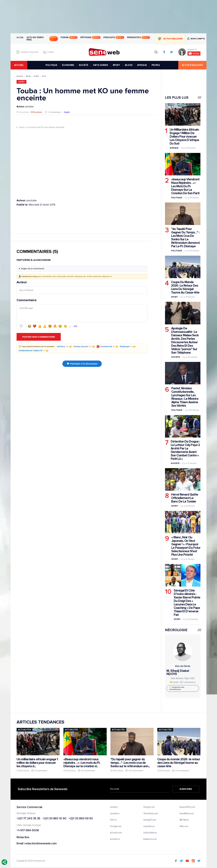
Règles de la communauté (33, 269)
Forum (69, 37)
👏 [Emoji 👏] (65, 326)
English (67, 112)
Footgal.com (116, 826)
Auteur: (82, 287)
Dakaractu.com (150, 839)
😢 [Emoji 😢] (60, 326)
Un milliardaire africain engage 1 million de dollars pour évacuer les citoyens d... (37, 763)
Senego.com (149, 807)
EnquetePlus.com (187, 807)
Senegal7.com (150, 820)
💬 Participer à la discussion (82, 364)
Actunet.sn (115, 839)
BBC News (184, 820)
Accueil (20, 37)
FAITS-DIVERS (101, 65)
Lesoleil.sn (115, 814)
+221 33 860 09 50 (81, 819)
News (28, 76)
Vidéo (36, 76)
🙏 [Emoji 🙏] (45, 326)
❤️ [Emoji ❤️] (35, 326)
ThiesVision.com (151, 814)
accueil (19, 65)
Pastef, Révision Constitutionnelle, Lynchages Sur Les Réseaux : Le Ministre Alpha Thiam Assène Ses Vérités (185, 397)
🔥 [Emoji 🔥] (55, 326)
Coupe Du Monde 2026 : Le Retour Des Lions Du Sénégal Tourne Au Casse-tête (185, 287)
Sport (174, 297)
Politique (177, 198)
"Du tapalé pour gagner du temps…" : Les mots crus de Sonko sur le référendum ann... (130, 763)
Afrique (174, 148)
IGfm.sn (113, 820)
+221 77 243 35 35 (28, 819)
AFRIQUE (142, 65)
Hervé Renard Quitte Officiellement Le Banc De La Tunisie (185, 498)
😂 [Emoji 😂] (29, 326)
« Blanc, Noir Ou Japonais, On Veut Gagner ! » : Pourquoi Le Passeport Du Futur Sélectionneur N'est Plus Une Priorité (186, 546)
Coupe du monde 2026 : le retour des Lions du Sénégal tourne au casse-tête (179, 763)
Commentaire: (82, 314)
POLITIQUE (51, 65)
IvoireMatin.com (187, 814)
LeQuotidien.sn (150, 833)
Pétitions (90, 37)
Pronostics (138, 37)
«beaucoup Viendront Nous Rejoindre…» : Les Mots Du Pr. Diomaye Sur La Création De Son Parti (185, 186)
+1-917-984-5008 (28, 831)
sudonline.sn (149, 826)
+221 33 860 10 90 (54, 819)
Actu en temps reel (42, 39)
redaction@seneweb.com (41, 844)
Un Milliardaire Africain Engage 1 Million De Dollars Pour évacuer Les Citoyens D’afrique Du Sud (184, 137)
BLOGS (129, 65)
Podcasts (114, 37)
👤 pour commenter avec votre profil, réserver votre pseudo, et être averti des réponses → (65, 277)
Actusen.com (116, 833)
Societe (176, 357)
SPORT (116, 65)
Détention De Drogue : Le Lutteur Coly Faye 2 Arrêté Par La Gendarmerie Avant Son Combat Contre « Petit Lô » (185, 450)
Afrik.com (184, 826)
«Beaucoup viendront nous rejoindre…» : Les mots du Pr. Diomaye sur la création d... (82, 763)
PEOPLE (156, 65)
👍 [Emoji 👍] (40, 326)
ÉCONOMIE (68, 65)
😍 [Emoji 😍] (50, 326)
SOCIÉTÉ (84, 65)
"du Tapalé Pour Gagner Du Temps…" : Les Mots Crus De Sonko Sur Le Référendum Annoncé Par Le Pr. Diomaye (186, 238)
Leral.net (114, 807)
